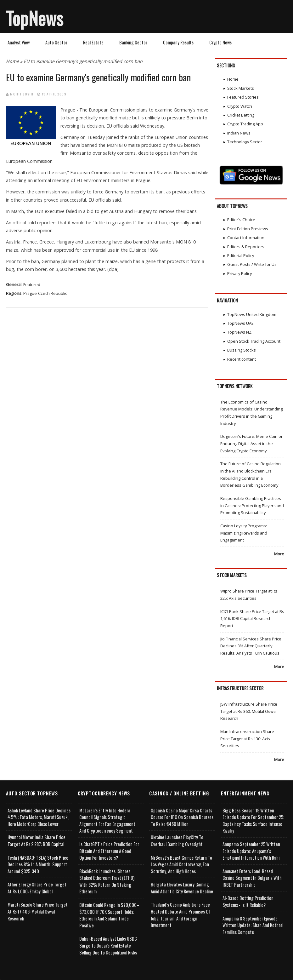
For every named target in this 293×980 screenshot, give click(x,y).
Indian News (239, 133)
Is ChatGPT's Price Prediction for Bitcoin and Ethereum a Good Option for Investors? (109, 851)
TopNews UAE (240, 323)
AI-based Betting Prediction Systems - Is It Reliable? (248, 901)
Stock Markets (241, 88)
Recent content (242, 359)
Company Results (178, 42)
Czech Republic (53, 293)
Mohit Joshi (22, 94)
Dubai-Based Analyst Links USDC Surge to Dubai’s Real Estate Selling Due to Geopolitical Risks (108, 945)
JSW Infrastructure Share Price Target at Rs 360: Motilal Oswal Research (249, 711)
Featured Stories (243, 97)
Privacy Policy (239, 273)
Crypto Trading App (245, 124)
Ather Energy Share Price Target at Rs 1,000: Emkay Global (37, 888)
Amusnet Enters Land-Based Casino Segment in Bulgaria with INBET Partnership (252, 878)
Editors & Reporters (246, 247)
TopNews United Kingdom (252, 314)
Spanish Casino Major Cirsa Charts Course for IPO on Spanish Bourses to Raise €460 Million (182, 817)
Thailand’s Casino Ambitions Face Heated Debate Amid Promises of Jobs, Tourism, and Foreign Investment (180, 915)
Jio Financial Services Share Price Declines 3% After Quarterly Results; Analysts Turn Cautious (251, 646)
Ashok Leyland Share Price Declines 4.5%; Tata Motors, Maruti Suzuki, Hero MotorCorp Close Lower (39, 817)
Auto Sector (56, 42)
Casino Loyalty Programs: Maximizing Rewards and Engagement (244, 533)
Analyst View (19, 42)
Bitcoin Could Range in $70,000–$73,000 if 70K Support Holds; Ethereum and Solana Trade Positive (109, 915)
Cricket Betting (241, 115)
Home (12, 61)
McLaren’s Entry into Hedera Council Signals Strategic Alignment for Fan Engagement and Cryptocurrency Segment (107, 821)
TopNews (35, 18)
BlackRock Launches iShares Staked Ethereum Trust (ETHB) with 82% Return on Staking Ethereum (107, 881)
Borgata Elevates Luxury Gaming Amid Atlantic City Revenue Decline (182, 888)
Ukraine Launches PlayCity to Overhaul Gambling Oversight (177, 841)
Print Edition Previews (248, 229)
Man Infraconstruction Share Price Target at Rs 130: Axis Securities (247, 739)
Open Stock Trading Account (254, 341)
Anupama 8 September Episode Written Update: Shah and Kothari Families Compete (253, 925)
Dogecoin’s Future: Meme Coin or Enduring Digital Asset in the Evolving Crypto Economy (251, 443)
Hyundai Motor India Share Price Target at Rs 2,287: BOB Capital (37, 841)
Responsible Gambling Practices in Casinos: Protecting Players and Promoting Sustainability (252, 505)
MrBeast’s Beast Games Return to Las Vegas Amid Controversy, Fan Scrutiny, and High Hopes (181, 864)
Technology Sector (245, 142)
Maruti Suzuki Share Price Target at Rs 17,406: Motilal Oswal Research (38, 911)
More (279, 554)
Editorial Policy (241, 255)
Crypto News (220, 42)
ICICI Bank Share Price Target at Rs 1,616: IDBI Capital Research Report (252, 619)
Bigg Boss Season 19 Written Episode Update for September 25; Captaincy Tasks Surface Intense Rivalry (253, 821)
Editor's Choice (241, 220)
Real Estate (93, 42)
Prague (30, 293)
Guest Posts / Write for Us (252, 264)
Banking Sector (133, 42)
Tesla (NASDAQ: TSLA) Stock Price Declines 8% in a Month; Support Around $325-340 (38, 864)
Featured (32, 284)
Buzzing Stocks (242, 350)
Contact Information (246, 238)
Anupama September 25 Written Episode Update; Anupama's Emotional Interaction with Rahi (251, 851)
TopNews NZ (239, 332)
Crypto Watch (240, 106)
